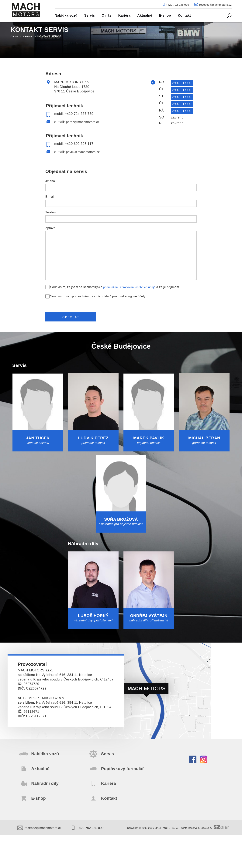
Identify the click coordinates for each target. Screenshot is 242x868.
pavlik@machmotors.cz (84, 152)
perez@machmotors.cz (84, 122)
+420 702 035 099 (92, 861)
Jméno (50, 181)
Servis (29, 36)
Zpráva (50, 228)
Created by (214, 861)
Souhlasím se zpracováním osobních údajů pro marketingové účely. (98, 296)
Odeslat (73, 318)
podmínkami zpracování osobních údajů (131, 287)
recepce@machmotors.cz (41, 861)
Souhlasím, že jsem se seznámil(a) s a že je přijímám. (117, 287)
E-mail (50, 197)
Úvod (14, 36)
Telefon (51, 212)
